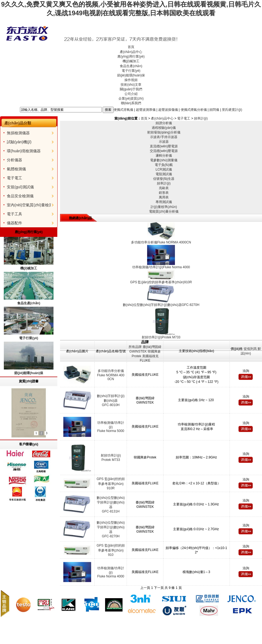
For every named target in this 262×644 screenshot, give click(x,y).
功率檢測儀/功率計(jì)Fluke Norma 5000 (111, 427)
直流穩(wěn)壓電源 (164, 146)
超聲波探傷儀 (168, 109)
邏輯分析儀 (164, 156)
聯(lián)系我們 (131, 103)
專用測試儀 (164, 202)
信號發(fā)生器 (164, 179)
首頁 (131, 47)
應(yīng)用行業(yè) (131, 56)
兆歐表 (164, 188)
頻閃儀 (214, 109)
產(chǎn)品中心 (131, 52)
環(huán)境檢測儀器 (24, 151)
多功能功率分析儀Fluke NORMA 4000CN (111, 375)
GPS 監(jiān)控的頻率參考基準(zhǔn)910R (111, 484)
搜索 (108, 110)
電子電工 (14, 178)
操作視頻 (131, 80)
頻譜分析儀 (164, 123)
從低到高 (250, 349)
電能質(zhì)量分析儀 (164, 211)
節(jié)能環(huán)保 (131, 75)
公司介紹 (131, 94)
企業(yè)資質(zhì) (131, 99)
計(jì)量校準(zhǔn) (164, 207)
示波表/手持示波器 (164, 137)
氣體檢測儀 (16, 169)
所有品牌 (135, 347)
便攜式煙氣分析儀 (194, 109)
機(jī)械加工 (131, 61)
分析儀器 (14, 160)
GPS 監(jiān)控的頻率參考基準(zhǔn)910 (111, 550)
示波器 (164, 142)
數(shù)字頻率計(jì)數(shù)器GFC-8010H (111, 400)
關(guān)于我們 (131, 89)
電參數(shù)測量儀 (164, 160)
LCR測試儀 (164, 169)
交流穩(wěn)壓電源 (164, 151)
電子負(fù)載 (164, 165)
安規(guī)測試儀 (20, 187)
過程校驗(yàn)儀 (164, 128)
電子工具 (14, 214)
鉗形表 (164, 193)
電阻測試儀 (164, 174)
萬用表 (164, 197)
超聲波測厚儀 (146, 109)
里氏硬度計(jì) (232, 109)
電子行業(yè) (131, 71)
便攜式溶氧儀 (123, 109)
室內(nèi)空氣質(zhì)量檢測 (30, 205)
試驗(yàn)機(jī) (19, 142)
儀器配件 (14, 223)
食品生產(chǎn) (131, 66)
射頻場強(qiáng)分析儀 (164, 132)
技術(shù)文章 (131, 85)
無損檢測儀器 (18, 133)
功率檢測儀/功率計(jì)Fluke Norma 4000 (111, 572)
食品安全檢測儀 (20, 196)
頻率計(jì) (201, 118)
